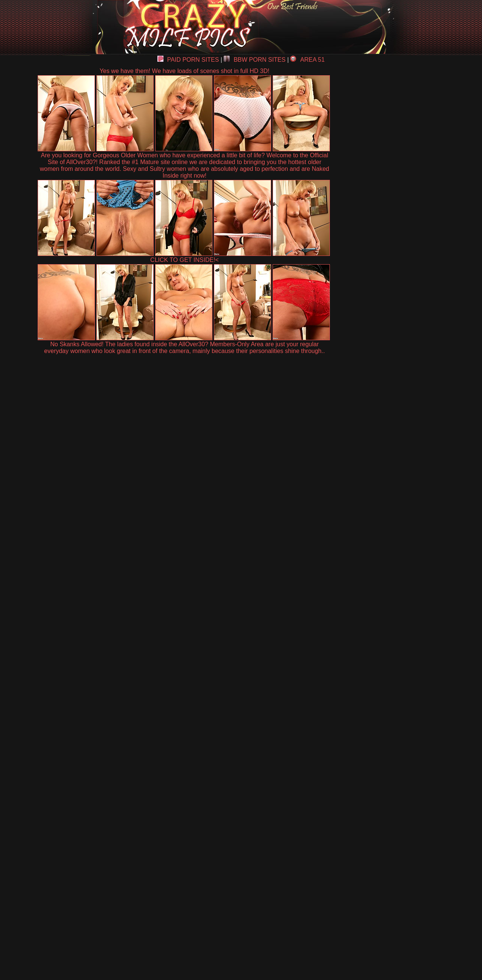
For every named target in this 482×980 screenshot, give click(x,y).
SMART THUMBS (254, 805)
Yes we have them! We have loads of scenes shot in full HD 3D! (185, 71)
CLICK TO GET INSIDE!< (185, 260)
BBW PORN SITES (255, 60)
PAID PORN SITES (188, 60)
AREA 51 (307, 60)
